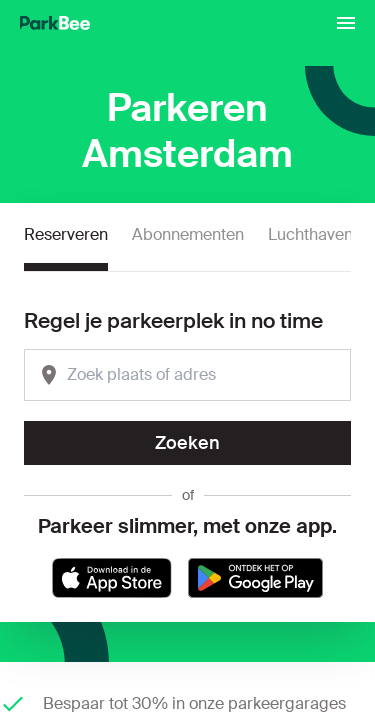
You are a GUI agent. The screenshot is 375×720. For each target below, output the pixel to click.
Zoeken (187, 443)
